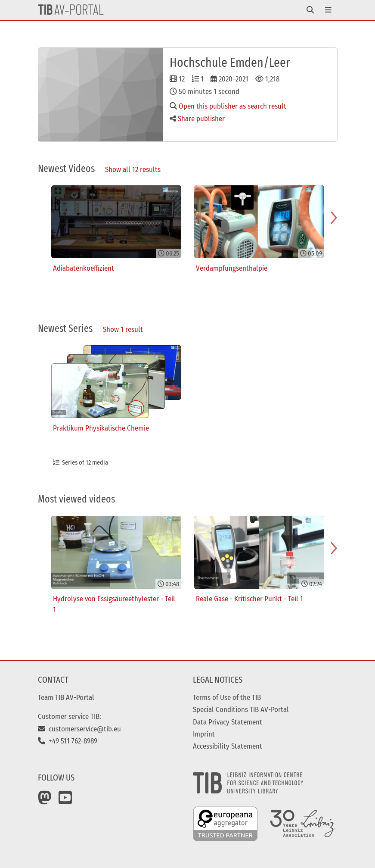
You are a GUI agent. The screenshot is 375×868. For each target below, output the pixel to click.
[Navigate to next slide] (334, 218)
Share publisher (197, 119)
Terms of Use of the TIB (227, 697)
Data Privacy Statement (228, 722)
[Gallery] (188, 250)
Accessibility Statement (228, 746)
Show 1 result (123, 329)
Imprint (204, 734)
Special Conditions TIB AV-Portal (241, 709)
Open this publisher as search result (228, 106)
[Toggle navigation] (310, 10)
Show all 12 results (133, 169)
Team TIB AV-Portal (66, 697)
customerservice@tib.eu (79, 729)
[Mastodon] (45, 801)
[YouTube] (65, 801)
